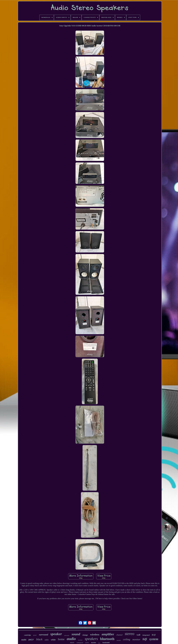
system (154, 639)
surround (44, 635)
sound (76, 634)
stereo (130, 634)
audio (71, 639)
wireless (95, 634)
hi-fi (154, 635)
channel (119, 635)
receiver (80, 640)
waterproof (80, 643)
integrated (146, 635)
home (61, 639)
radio (47, 640)
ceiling (127, 639)
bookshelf (106, 643)
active (87, 643)
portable (119, 640)
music (72, 642)
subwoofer (67, 635)
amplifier (108, 634)
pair (31, 640)
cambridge (28, 635)
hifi (145, 639)
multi (24, 640)
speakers (91, 639)
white (53, 640)
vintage (85, 635)
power (35, 635)
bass (99, 643)
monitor (136, 639)
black (39, 639)
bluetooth (107, 639)
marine (94, 643)
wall (138, 635)
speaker (56, 634)
